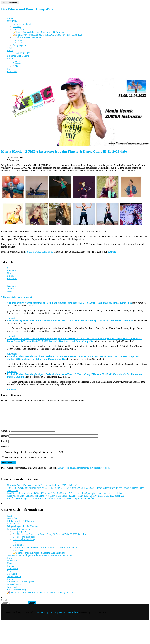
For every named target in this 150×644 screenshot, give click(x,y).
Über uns (17, 64)
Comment (6, 436)
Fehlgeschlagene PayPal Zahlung (22, 532)
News (10, 48)
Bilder (10, 50)
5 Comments (8, 297)
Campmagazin (20, 45)
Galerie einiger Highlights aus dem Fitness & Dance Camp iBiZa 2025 (40, 561)
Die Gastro (18, 43)
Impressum (12, 566)
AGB (15, 66)
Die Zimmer (19, 40)
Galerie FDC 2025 (21, 53)
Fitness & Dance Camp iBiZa (39, 252)
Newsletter (12, 579)
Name (5, 441)
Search (4, 605)
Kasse (10, 569)
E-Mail (10, 291)
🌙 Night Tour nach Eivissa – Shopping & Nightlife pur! (39, 32)
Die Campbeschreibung (24, 545)
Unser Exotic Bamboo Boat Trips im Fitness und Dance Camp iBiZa (45, 553)
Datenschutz (13, 524)
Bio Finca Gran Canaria (18, 56)
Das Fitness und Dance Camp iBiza (27, 9)
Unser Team (18, 555)
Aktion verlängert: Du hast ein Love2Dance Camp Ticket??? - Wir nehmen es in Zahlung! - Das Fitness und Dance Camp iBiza (70, 321)
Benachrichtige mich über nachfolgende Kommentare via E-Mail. (35, 457)
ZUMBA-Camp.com (43, 618)
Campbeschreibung (22, 24)
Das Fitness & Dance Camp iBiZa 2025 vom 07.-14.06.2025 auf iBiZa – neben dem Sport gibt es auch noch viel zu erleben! (65, 498)
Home (10, 19)
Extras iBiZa (13, 529)
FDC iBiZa (12, 21)
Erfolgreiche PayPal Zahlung (21, 526)
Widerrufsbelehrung (16, 595)
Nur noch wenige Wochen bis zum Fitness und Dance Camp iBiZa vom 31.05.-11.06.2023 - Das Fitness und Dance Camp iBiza (69, 303)
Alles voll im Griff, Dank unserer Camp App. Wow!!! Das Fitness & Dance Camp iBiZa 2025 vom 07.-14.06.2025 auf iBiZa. (66, 501)
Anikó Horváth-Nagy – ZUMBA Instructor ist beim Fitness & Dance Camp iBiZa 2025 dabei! (51, 504)
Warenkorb (12, 72)
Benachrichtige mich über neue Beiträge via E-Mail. (29, 463)
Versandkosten (14, 590)
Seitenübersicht (14, 582)
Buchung (112, 252)
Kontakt (11, 58)
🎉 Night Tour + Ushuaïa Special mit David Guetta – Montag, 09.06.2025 (48, 35)
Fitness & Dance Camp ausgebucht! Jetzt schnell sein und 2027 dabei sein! (42, 490)
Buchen (11, 69)
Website (5, 452)
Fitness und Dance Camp (19, 534)
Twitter (10, 289)
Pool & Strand (20, 29)
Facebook (12, 286)
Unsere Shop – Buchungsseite (21, 587)
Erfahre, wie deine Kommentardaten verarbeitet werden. (84, 473)
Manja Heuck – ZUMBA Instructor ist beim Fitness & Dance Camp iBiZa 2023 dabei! (65, 151)
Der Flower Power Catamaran (27, 37)
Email (5, 447)
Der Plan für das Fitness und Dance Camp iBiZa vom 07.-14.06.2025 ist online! (50, 539)
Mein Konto (13, 574)
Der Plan (17, 27)
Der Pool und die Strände (25, 542)
